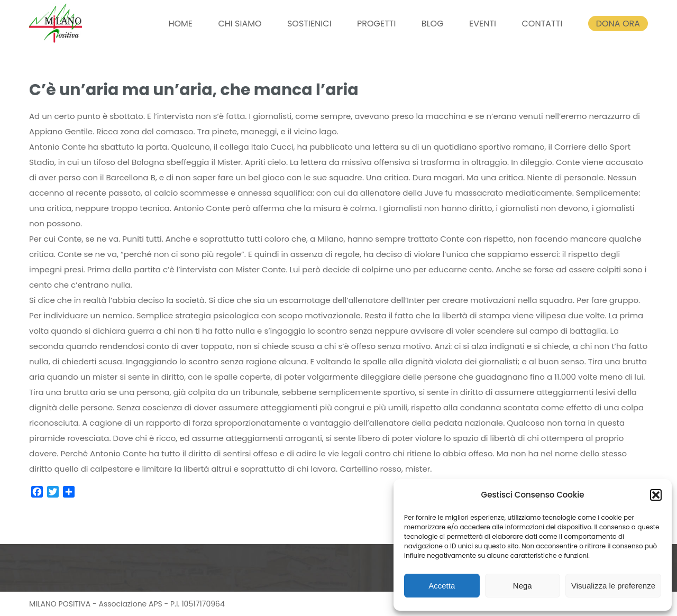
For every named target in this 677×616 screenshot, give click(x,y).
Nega (523, 586)
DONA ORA (618, 24)
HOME (180, 24)
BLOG (433, 24)
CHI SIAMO (240, 24)
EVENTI (483, 24)
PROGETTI (376, 24)
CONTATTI (542, 24)
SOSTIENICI (309, 24)
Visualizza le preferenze (613, 586)
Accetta (442, 586)
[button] (656, 495)
